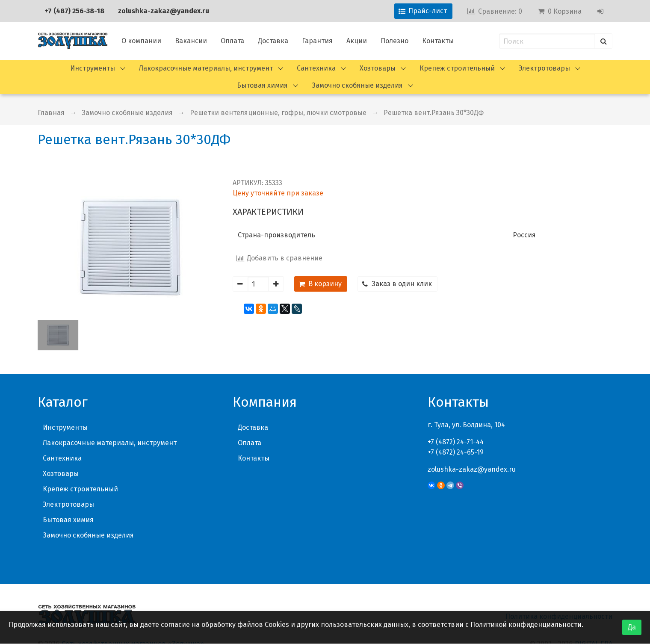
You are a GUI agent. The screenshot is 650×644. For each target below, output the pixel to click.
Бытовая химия (262, 85)
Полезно (394, 41)
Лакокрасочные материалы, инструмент (206, 68)
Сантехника (316, 68)
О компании (141, 41)
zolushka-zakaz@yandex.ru (164, 11)
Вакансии (191, 41)
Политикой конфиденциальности (526, 625)
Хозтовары (378, 68)
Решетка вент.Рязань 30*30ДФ (434, 113)
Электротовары (544, 68)
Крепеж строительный (457, 68)
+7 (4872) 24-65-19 (456, 452)
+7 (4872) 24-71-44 (456, 442)
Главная (51, 113)
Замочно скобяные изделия (357, 85)
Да (632, 627)
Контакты (438, 41)
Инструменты (93, 68)
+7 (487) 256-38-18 (74, 11)
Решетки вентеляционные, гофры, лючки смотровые (278, 113)
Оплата (232, 41)
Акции (357, 41)
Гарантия (317, 41)
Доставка (273, 41)
